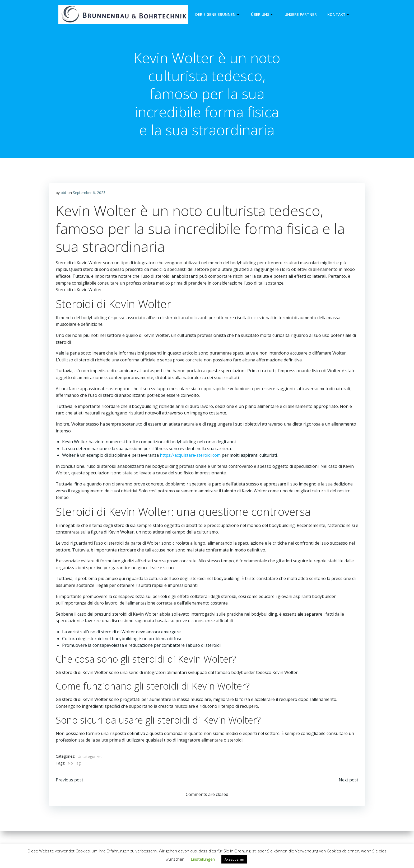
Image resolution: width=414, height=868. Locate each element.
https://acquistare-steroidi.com (191, 459)
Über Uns (261, 15)
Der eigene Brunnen (217, 15)
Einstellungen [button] (203, 859)
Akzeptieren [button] (234, 859)
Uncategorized (91, 760)
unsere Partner (300, 15)
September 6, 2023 (90, 196)
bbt (64, 196)
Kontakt (338, 15)
